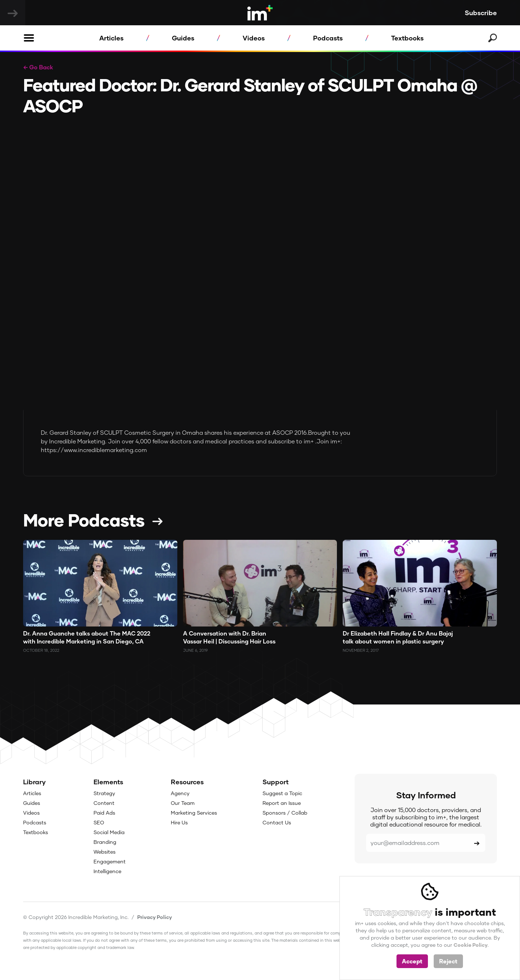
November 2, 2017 (361, 650)
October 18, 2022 (41, 650)
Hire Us (179, 822)
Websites (105, 852)
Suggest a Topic (282, 793)
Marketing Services (194, 813)
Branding (105, 842)
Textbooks (407, 38)
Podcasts (328, 38)
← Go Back (38, 67)
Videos (254, 38)
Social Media (109, 832)
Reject (448, 961)
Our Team (183, 803)
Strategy (104, 793)
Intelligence (107, 871)
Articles (111, 38)
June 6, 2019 (195, 650)
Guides (183, 38)
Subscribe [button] (481, 13)
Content (104, 803)
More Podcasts (84, 520)
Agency (180, 793)
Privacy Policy (155, 917)
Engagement (110, 861)
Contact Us (277, 822)
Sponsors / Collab (285, 813)
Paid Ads (104, 813)
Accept (412, 961)
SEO (99, 822)
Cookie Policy (471, 945)
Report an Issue (282, 803)
